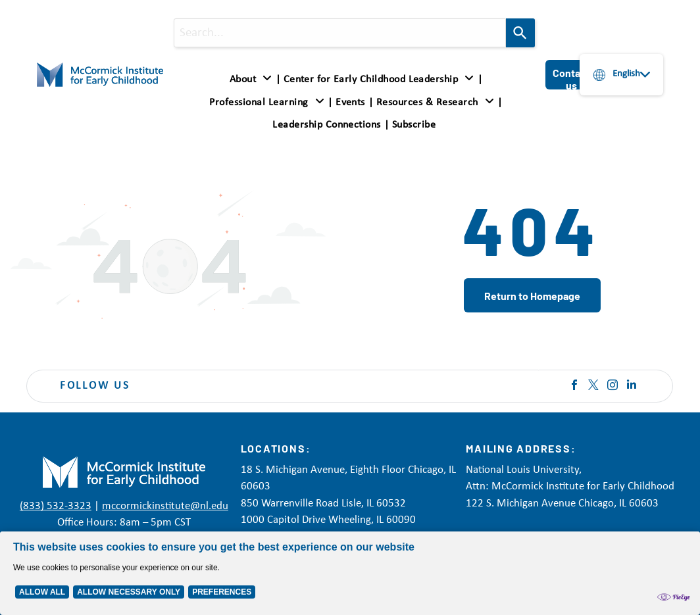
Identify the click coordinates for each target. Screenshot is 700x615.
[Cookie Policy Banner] (350, 573)
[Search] (520, 33)
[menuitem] (253, 80)
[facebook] (574, 386)
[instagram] (612, 386)
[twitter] (593, 386)
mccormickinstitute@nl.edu (165, 506)
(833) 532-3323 (56, 506)
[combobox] (340, 33)
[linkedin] (632, 386)
